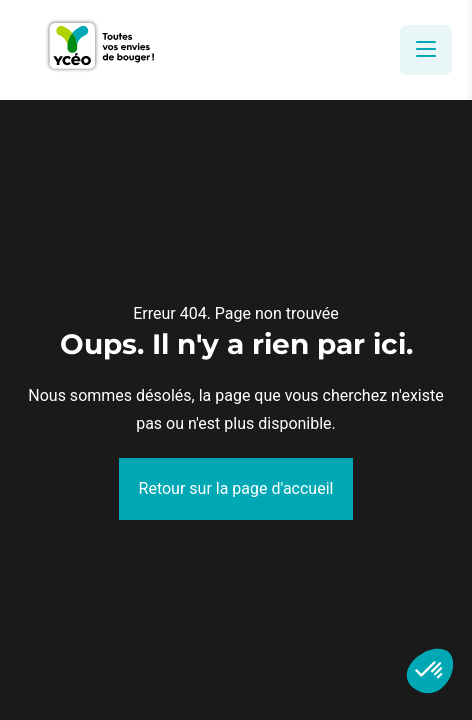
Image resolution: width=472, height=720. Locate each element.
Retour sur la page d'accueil (236, 488)
